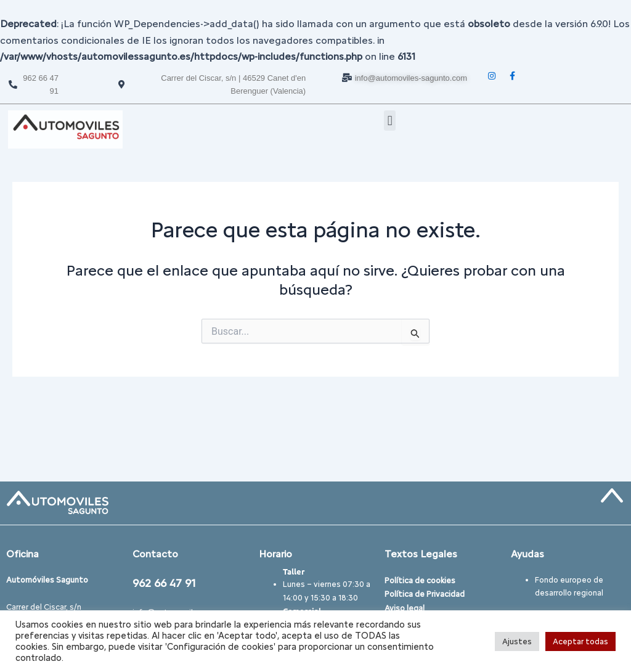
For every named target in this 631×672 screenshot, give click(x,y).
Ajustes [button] (517, 641)
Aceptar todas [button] (580, 641)
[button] (390, 121)
